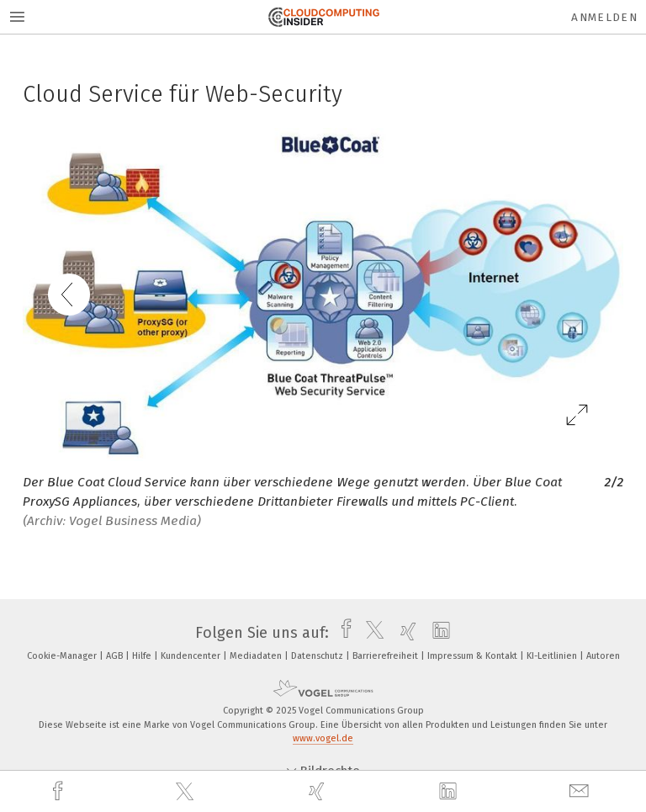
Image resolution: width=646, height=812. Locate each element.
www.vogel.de (323, 738)
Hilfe (143, 656)
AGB (116, 656)
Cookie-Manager (63, 656)
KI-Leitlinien (553, 656)
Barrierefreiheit (387, 656)
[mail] (581, 791)
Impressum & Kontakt (474, 656)
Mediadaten (257, 656)
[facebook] (60, 791)
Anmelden (604, 17)
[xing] (319, 791)
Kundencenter (192, 656)
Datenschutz (318, 656)
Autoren (603, 656)
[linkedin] (450, 792)
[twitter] (187, 792)
